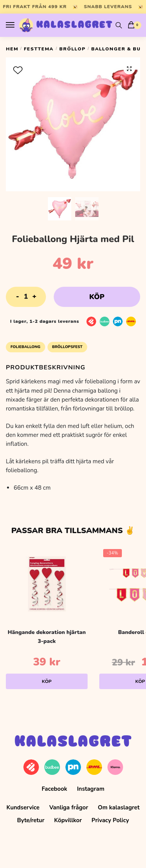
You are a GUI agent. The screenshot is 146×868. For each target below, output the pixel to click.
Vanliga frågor (69, 807)
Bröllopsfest (67, 347)
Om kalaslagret (119, 807)
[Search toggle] (119, 25)
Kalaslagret (75, 25)
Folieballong (26, 347)
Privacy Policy (110, 820)
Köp (97, 297)
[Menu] (18, 25)
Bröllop (72, 49)
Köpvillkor (68, 820)
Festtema (39, 49)
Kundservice (23, 807)
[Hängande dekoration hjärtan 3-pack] (47, 584)
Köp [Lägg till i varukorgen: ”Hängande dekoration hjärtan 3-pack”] (47, 681)
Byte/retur (31, 820)
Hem (12, 49)
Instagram (91, 789)
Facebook (55, 789)
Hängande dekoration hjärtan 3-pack (47, 637)
